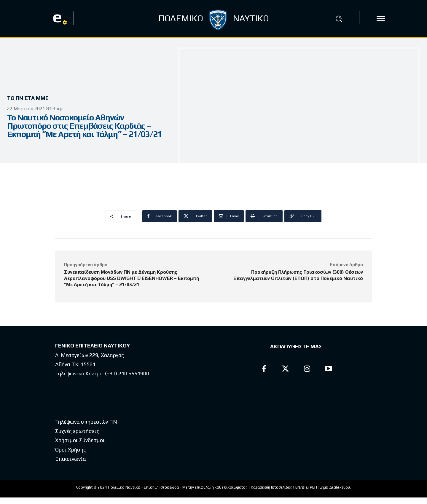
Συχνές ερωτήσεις (77, 437)
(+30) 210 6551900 (127, 373)
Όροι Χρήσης (71, 456)
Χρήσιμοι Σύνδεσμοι (80, 447)
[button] (339, 19)
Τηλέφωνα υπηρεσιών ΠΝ (86, 428)
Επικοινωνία (71, 465)
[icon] (381, 19)
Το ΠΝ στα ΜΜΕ (30, 98)
